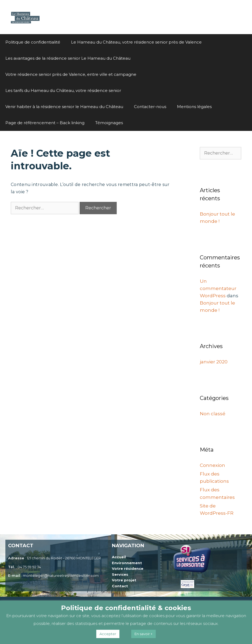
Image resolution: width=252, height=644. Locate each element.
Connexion (212, 465)
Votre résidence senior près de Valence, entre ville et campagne (71, 74)
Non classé (213, 414)
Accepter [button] (108, 634)
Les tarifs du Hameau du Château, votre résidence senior (63, 90)
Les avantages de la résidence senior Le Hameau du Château (68, 58)
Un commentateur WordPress (218, 288)
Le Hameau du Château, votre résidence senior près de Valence (136, 42)
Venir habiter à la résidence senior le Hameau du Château (64, 107)
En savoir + (143, 634)
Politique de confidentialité (33, 42)
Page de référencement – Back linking (45, 123)
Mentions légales (194, 107)
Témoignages (109, 123)
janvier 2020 (214, 362)
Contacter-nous (150, 107)
